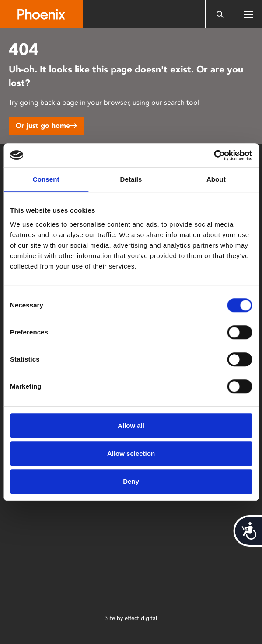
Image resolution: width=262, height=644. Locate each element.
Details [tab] (131, 179)
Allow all (131, 425)
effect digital (141, 618)
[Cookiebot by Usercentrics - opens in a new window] (214, 155)
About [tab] (216, 179)
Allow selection (131, 453)
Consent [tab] (46, 179)
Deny (131, 481)
